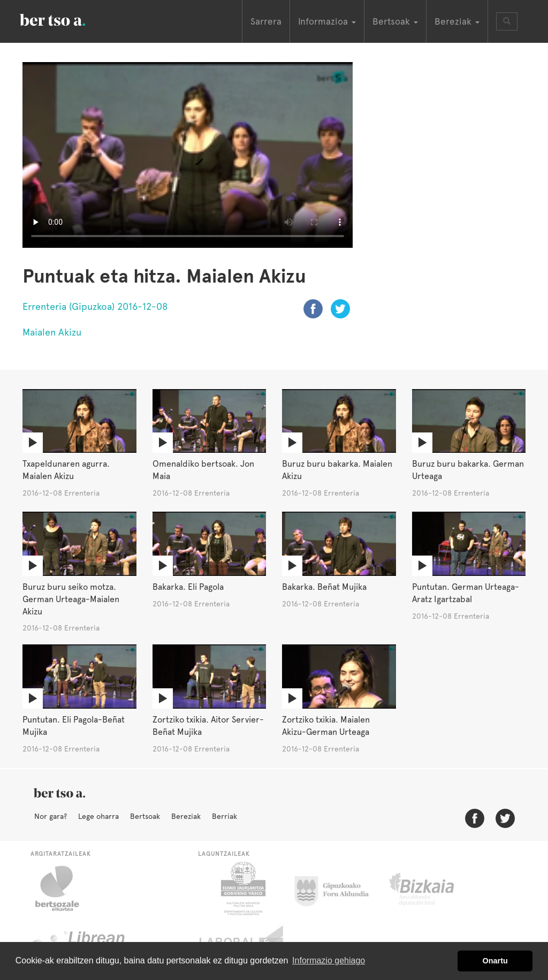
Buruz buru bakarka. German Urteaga (468, 470)
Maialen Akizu (52, 332)
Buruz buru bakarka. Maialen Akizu (337, 470)
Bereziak (186, 816)
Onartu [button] (495, 961)
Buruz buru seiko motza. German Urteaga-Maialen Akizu (71, 599)
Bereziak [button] (457, 21)
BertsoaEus (68, 19)
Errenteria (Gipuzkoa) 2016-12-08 (95, 306)
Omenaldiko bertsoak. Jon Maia (203, 470)
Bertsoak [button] (395, 21)
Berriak (224, 816)
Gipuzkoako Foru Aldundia (338, 888)
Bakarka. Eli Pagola (188, 587)
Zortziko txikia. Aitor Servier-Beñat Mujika (208, 726)
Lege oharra (98, 816)
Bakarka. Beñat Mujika (324, 587)
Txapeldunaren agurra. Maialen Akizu (66, 470)
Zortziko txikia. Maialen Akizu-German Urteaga (326, 726)
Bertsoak (145, 816)
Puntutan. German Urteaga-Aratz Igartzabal (466, 593)
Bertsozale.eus (64, 888)
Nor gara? (51, 816)
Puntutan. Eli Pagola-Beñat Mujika (74, 726)
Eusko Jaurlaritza (242, 888)
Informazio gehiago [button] (329, 960)
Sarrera (266, 21)
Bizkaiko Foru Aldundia (434, 888)
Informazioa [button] (327, 21)
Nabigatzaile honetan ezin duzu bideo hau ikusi (188, 155)
